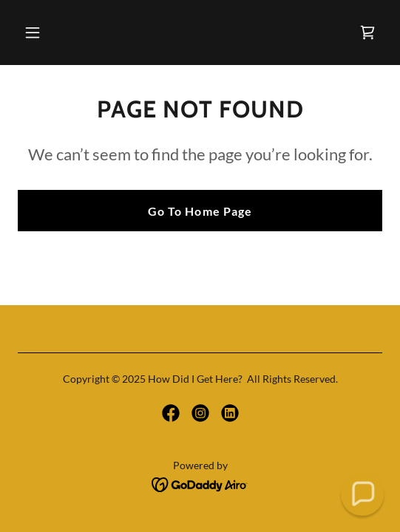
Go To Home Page (200, 211)
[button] (60, 33)
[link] (367, 33)
